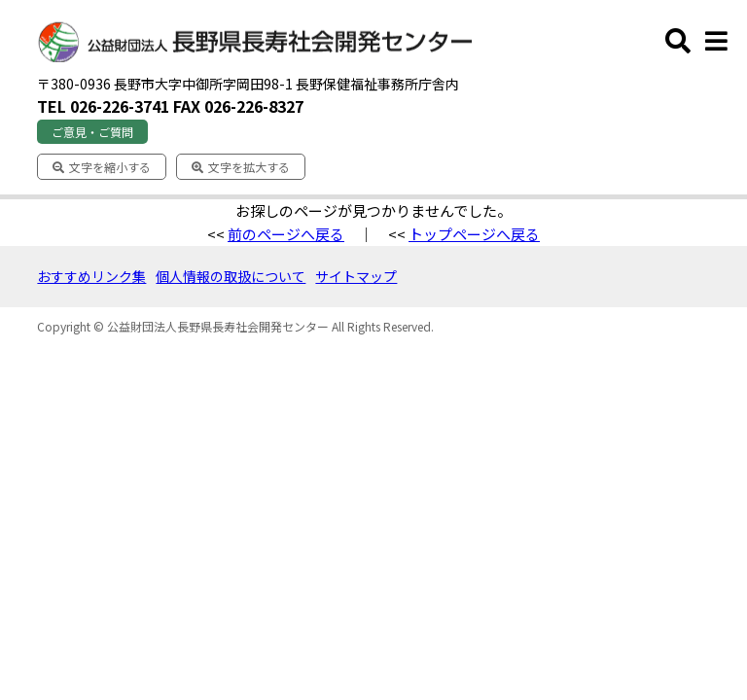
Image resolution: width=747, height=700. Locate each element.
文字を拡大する (241, 167)
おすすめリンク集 (91, 276)
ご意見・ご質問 (92, 132)
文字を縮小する (102, 167)
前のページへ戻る (286, 234)
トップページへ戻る (474, 234)
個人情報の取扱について (231, 276)
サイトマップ (356, 276)
